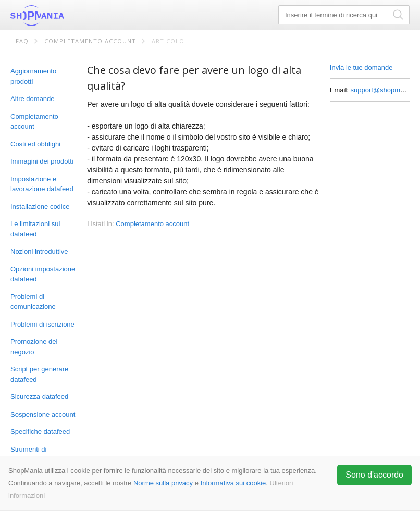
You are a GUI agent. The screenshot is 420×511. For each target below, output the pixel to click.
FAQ (22, 41)
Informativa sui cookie (233, 483)
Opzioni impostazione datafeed (43, 274)
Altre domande (33, 99)
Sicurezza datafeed (39, 397)
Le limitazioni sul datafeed (35, 229)
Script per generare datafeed (39, 374)
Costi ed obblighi (35, 144)
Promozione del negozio (34, 347)
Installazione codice (40, 207)
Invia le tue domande (361, 67)
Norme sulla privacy (163, 483)
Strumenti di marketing (28, 454)
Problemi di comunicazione (33, 302)
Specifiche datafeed (40, 432)
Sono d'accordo (374, 475)
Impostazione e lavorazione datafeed (42, 184)
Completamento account (90, 41)
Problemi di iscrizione (42, 324)
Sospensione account (43, 414)
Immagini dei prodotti (42, 161)
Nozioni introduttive (39, 251)
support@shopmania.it (385, 90)
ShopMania (63, 16)
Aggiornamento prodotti (33, 76)
